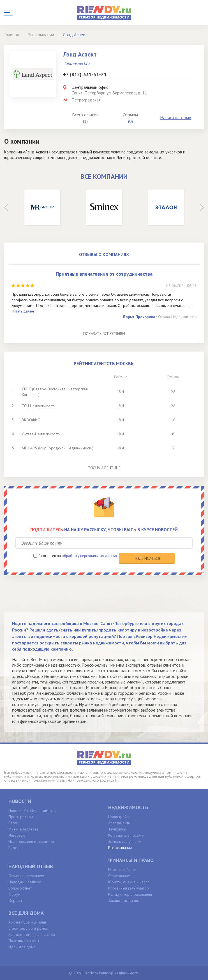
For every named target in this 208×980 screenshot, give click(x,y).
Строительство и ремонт (29, 928)
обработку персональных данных (90, 556)
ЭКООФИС (31, 420)
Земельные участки (125, 841)
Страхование (119, 876)
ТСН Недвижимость (39, 406)
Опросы (15, 900)
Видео (14, 848)
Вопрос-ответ (20, 888)
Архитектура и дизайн (27, 922)
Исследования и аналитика (31, 841)
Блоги (13, 823)
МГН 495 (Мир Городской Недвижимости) (58, 448)
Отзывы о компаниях (26, 876)
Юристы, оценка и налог (129, 882)
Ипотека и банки (122, 870)
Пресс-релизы (21, 817)
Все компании (120, 848)
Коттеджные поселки (126, 835)
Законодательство (124, 900)
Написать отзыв (176, 117)
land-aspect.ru (77, 63)
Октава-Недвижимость (177, 317)
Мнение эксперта (23, 829)
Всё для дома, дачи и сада (32, 934)
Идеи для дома (22, 947)
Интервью (17, 835)
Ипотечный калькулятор (129, 888)
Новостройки (119, 817)
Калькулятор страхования (130, 894)
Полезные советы (24, 941)
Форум (14, 894)
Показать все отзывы (104, 334)
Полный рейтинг (104, 468)
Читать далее (23, 311)
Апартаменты (119, 823)
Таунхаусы (117, 829)
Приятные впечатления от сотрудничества (104, 274)
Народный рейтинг (25, 882)
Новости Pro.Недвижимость (32, 811)
